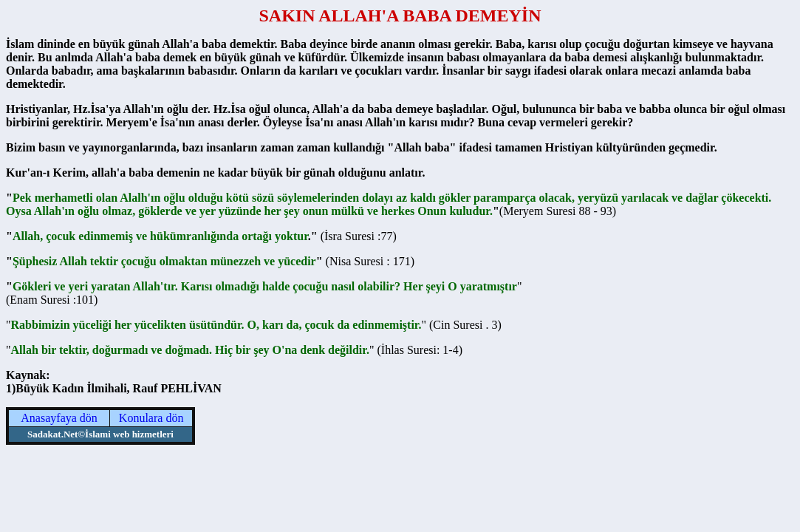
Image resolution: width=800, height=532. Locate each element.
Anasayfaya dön (59, 418)
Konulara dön (151, 418)
